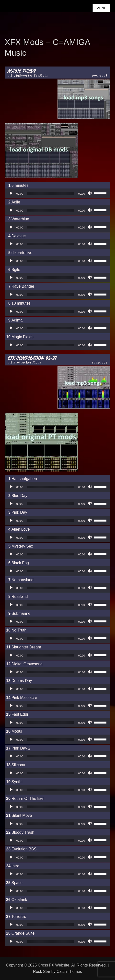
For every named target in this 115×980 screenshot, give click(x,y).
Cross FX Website (54, 965)
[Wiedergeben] (11, 193)
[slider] (51, 193)
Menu (101, 8)
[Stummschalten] (90, 193)
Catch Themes (69, 972)
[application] (57, 193)
